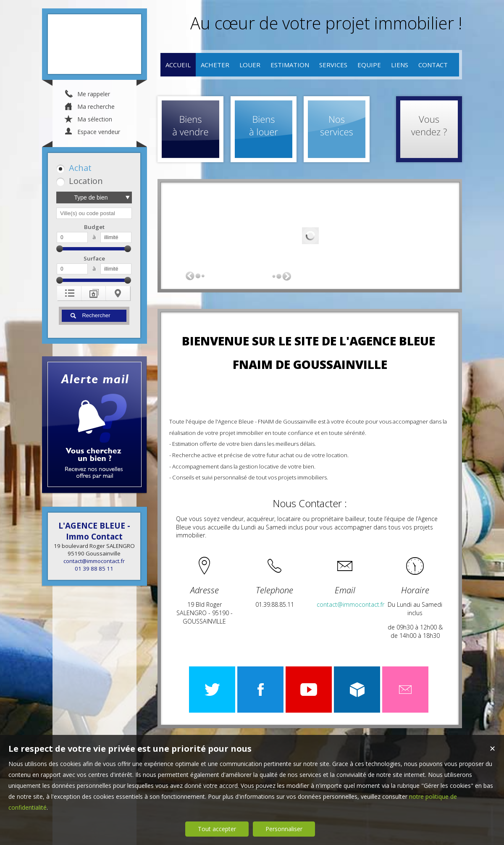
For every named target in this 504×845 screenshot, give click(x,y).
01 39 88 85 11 (94, 569)
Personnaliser (284, 829)
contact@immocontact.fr (94, 561)
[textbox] (94, 213)
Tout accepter (217, 829)
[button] (93, 168)
